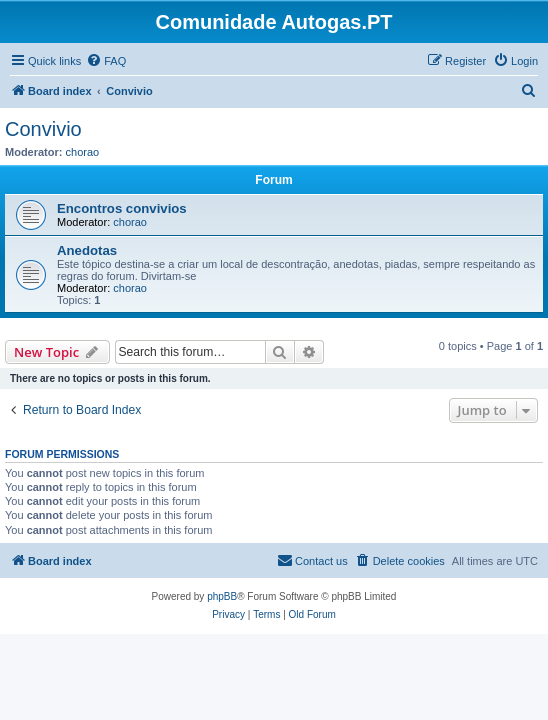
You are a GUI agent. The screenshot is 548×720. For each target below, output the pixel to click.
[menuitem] (106, 61)
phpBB (222, 596)
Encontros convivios (122, 208)
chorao (83, 152)
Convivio (43, 129)
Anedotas (87, 250)
